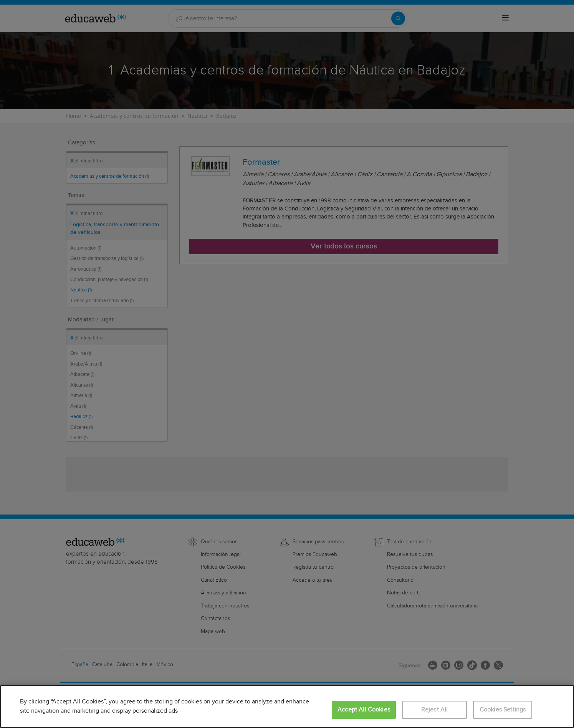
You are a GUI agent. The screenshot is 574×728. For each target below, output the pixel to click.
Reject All (435, 710)
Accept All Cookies (364, 710)
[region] (287, 706)
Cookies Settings (503, 710)
